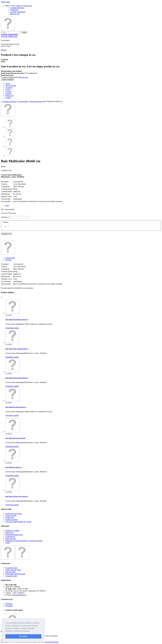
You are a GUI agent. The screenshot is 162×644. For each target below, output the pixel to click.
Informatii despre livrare (14, 535)
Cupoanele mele (11, 576)
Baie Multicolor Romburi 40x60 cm (17, 320)
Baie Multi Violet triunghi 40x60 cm (17, 349)
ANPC (8, 543)
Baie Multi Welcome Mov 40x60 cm (17, 496)
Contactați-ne (10, 537)
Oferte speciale (11, 516)
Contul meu (14, 10)
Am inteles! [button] (23, 636)
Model (3, 167)
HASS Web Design (51, 642)
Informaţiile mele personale (15, 574)
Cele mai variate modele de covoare (18, 522)
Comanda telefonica (17, 8)
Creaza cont (28, 6)
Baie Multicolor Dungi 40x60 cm (16, 407)
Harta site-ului (11, 539)
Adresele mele (11, 572)
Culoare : (6, 222)
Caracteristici (10, 258)
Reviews (8, 260)
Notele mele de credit (13, 570)
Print (7, 206)
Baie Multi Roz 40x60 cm (13, 467)
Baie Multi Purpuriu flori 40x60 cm (17, 378)
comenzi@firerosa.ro (19, 595)
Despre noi (9, 533)
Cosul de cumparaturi (18, 12)
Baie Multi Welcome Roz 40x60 (15, 438)
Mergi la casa (15, 14)
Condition (5, 170)
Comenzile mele (11, 568)
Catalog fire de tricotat (13, 514)
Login (18, 6)
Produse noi (10, 518)
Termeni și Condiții (12, 531)
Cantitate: (4, 217)
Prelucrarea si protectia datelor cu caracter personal (24, 541)
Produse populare (12, 520)
